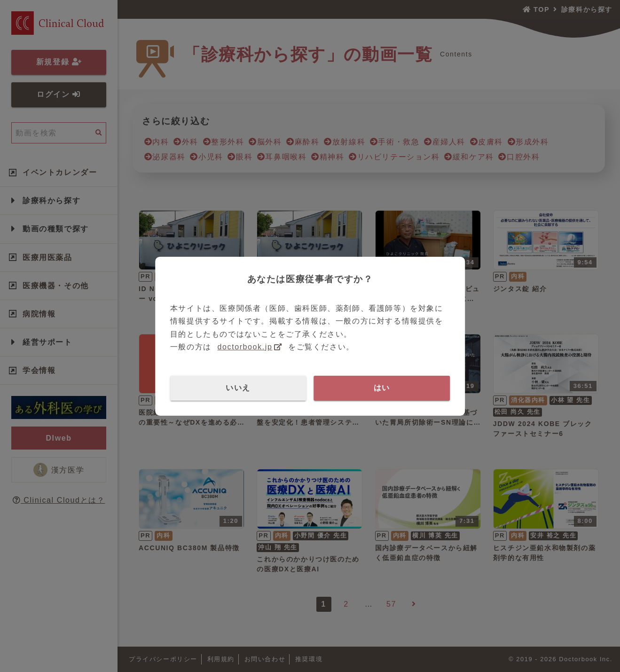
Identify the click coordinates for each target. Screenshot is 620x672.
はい (382, 388)
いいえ (238, 388)
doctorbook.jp (245, 347)
